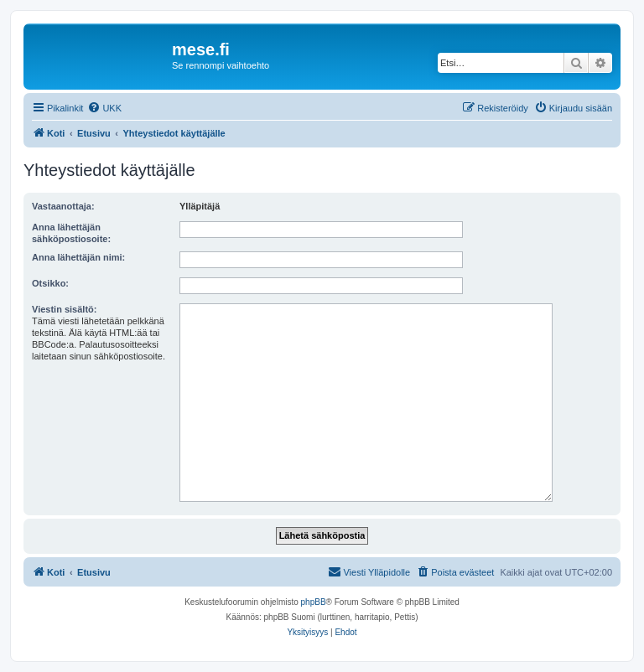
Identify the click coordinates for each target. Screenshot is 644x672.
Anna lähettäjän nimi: (78, 257)
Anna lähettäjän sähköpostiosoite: (71, 233)
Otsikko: (50, 283)
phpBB (314, 602)
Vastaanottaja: (63, 206)
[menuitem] (104, 108)
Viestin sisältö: (64, 309)
